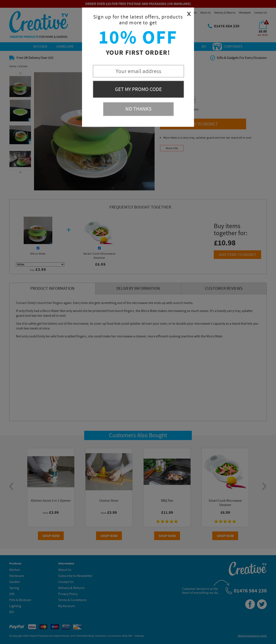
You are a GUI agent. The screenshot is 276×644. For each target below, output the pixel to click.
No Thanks (138, 109)
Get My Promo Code (138, 89)
